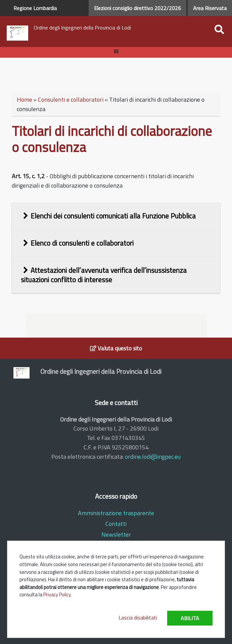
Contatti (116, 524)
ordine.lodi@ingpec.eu (153, 457)
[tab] (116, 216)
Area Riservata (210, 8)
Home (25, 100)
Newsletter (116, 534)
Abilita (190, 618)
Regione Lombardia (35, 8)
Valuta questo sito (116, 348)
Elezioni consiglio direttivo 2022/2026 (137, 8)
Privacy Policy (57, 595)
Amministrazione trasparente (116, 513)
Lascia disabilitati (138, 617)
